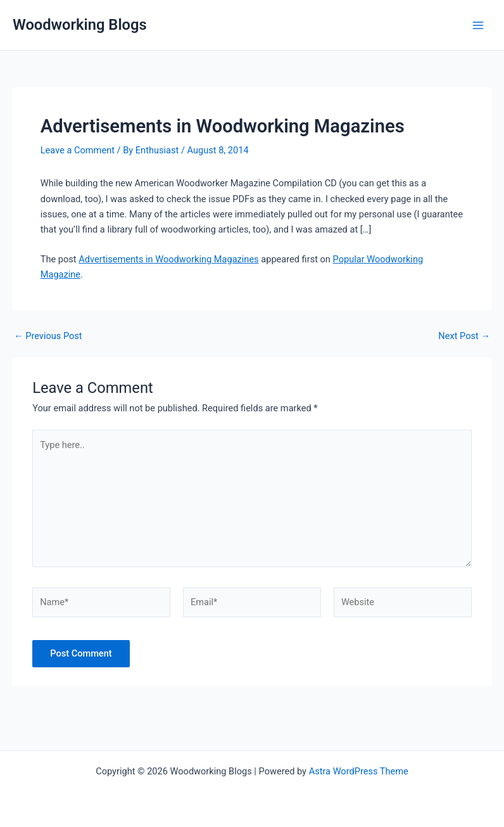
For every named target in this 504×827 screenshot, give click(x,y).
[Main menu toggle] (478, 25)
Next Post (464, 336)
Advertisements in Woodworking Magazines (168, 259)
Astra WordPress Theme (359, 771)
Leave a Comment (78, 150)
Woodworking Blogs (80, 25)
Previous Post (48, 336)
